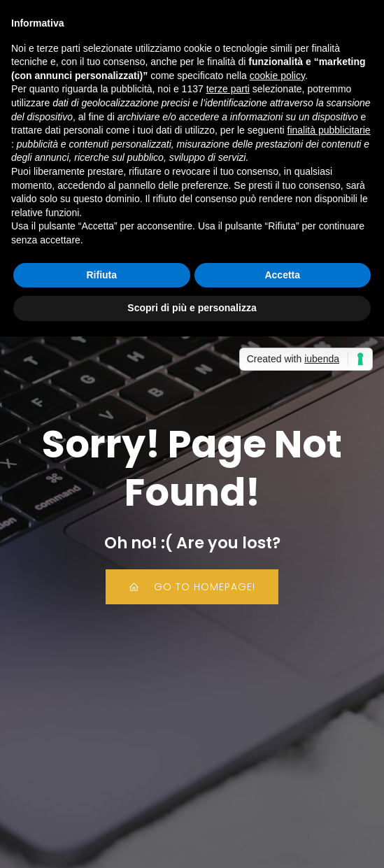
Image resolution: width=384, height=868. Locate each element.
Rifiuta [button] (101, 275)
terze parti (228, 89)
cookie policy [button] (277, 76)
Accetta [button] (282, 275)
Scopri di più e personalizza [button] (192, 308)
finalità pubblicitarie (329, 130)
